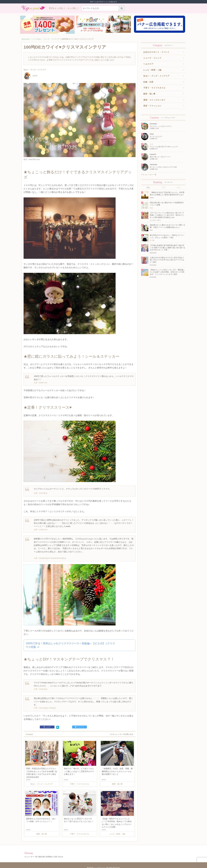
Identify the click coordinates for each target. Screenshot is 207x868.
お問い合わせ (58, 855)
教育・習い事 (149, 94)
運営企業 (42, 855)
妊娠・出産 (148, 82)
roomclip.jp (43, 492)
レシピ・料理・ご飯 (152, 70)
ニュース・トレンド (152, 58)
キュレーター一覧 (149, 175)
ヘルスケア (148, 64)
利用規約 (49, 855)
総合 (179, 188)
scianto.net (43, 528)
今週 (163, 188)
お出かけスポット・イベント (156, 52)
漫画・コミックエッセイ (154, 100)
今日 (148, 188)
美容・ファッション (152, 106)
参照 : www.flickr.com (32, 159)
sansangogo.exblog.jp (47, 706)
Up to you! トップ (28, 39)
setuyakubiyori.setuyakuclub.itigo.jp (52, 557)
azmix (30, 76)
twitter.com (43, 382)
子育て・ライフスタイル (154, 88)
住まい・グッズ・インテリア (48, 39)
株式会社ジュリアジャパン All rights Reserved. (103, 866)
